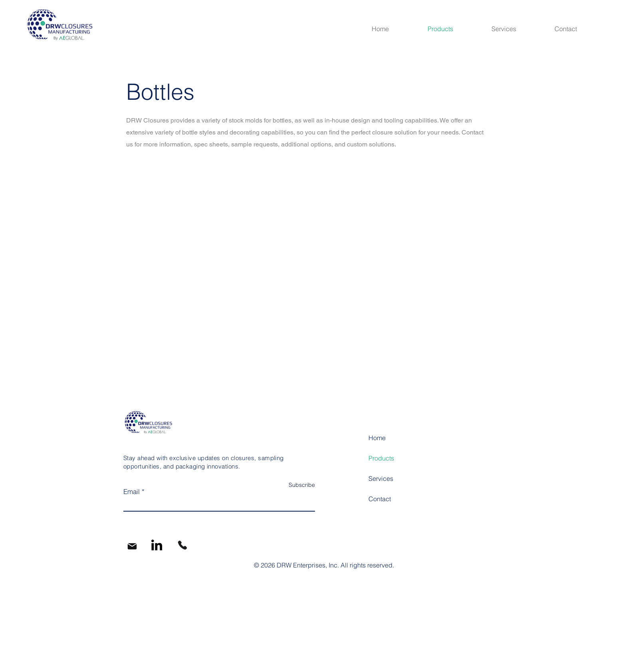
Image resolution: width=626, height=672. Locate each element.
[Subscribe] (295, 485)
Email (132, 491)
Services (381, 478)
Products (381, 458)
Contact (380, 499)
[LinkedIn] (157, 545)
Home (377, 438)
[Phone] (182, 545)
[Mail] (132, 546)
